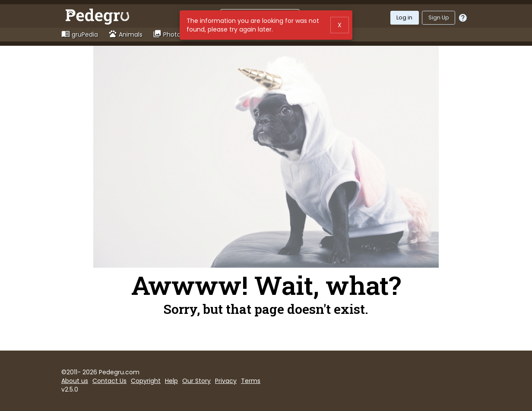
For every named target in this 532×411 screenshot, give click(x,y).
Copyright (146, 381)
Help (171, 381)
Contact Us (109, 381)
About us (75, 381)
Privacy (226, 381)
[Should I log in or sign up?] (463, 18)
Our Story (196, 381)
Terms (251, 381)
